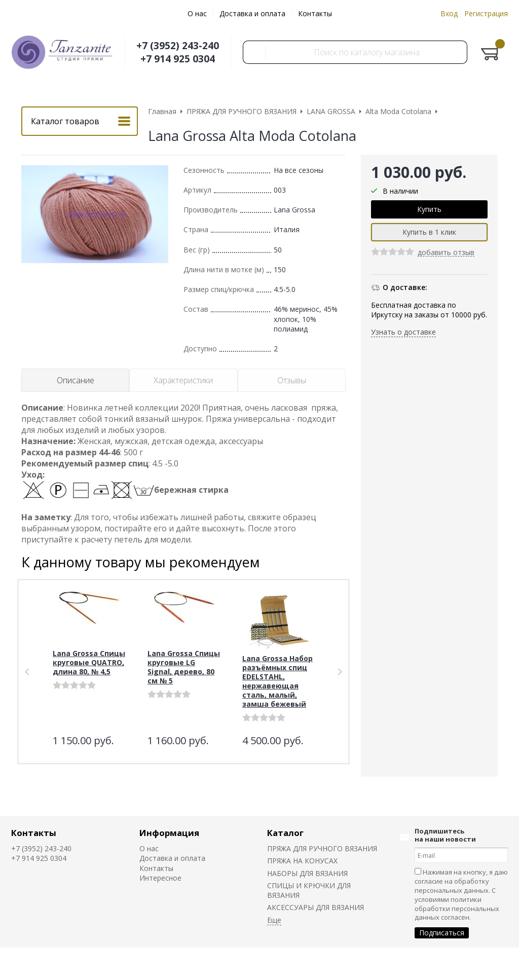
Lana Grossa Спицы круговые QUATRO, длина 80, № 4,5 (89, 662)
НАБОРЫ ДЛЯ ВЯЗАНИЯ (307, 873)
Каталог (285, 833)
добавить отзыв (446, 253)
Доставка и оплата (252, 13)
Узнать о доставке (403, 332)
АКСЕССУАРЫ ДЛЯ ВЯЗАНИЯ (316, 907)
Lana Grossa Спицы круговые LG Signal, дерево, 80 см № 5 (184, 667)
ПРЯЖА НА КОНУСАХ (302, 861)
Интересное (160, 878)
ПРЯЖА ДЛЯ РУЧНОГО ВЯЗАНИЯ (322, 848)
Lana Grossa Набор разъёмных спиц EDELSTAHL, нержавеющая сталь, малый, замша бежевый (277, 681)
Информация (169, 833)
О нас (197, 13)
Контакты (315, 13)
